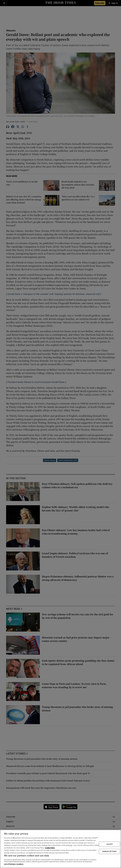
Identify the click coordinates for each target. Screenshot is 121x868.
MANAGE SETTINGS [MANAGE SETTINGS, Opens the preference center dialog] (109, 851)
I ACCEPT (109, 844)
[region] (60, 849)
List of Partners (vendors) (14, 864)
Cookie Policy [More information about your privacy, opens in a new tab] (50, 848)
